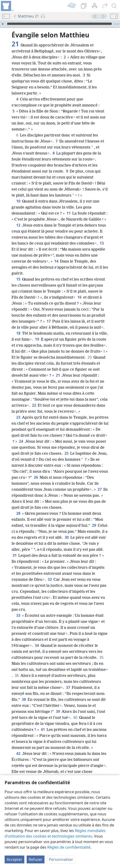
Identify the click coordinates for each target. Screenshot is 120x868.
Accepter (14, 859)
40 (75, 717)
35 (101, 657)
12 (18, 225)
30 (67, 537)
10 (18, 201)
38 (24, 699)
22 (34, 405)
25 (66, 453)
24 (21, 441)
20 (90, 357)
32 (50, 579)
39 (58, 711)
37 (68, 687)
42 (18, 753)
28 (18, 513)
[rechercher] (114, 6)
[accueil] (7, 6)
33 (18, 615)
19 (37, 339)
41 (43, 729)
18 (18, 333)
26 (36, 477)
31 (14, 555)
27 (99, 489)
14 (56, 261)
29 (94, 525)
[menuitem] (7, 6)
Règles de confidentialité (69, 847)
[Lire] (3, 24)
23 (18, 417)
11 (68, 213)
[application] (60, 24)
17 (49, 321)
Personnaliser (61, 859)
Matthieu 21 (26, 16)
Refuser (36, 859)
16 (79, 297)
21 (58, 375)
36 (17, 675)
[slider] (59, 24)
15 (18, 279)
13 (102, 243)
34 (37, 645)
